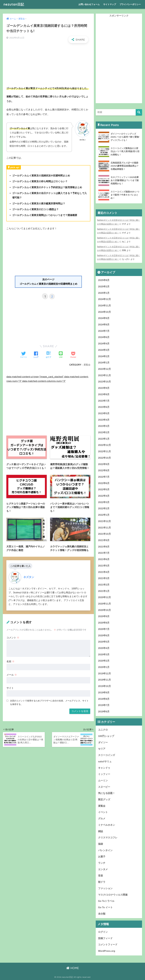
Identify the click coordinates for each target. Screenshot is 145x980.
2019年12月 (105, 674)
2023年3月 (104, 426)
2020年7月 (104, 629)
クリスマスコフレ (108, 838)
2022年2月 (104, 509)
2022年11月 (105, 451)
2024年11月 (105, 306)
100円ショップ (106, 736)
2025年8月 (104, 280)
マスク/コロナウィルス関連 (113, 895)
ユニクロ (103, 730)
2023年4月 (104, 420)
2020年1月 (104, 667)
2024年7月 (104, 331)
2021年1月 (104, 591)
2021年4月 (104, 572)
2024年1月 (104, 363)
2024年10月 (105, 312)
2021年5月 (104, 566)
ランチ (102, 863)
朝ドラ (102, 882)
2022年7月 (104, 477)
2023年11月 (105, 375)
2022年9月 (104, 464)
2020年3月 (104, 655)
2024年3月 (104, 350)
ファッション (105, 888)
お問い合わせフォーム (89, 4)
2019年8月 (104, 699)
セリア (102, 749)
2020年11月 (105, 604)
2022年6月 (104, 483)
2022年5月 (104, 490)
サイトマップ (110, 4)
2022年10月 (105, 458)
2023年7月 (104, 401)
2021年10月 (105, 534)
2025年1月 (104, 293)
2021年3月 (104, 578)
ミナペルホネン (107, 825)
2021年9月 (104, 540)
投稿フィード (105, 938)
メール (12, 675)
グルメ (102, 819)
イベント (103, 812)
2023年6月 (104, 407)
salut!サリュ (105, 762)
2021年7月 (104, 553)
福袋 (101, 844)
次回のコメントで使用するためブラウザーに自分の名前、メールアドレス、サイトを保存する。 (49, 702)
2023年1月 (104, 439)
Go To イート (105, 907)
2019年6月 (104, 712)
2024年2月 (104, 356)
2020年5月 (104, 642)
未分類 (102, 914)
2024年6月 (104, 337)
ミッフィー (104, 774)
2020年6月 (104, 636)
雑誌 (101, 831)
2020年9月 (104, 616)
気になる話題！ (107, 793)
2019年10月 (105, 686)
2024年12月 (105, 299)
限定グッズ (104, 800)
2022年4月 (104, 496)
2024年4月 (104, 344)
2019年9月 (104, 693)
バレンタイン (105, 850)
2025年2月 (104, 287)
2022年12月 (105, 445)
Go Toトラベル (106, 901)
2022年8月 (104, 470)
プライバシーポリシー (130, 4)
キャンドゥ (104, 768)
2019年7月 (104, 705)
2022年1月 (104, 515)
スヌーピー (104, 787)
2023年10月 (105, 382)
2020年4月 (104, 648)
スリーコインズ (107, 755)
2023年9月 (104, 388)
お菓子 (102, 857)
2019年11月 (105, 680)
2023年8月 (104, 394)
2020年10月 (105, 610)
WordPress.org (107, 951)
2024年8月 (104, 325)
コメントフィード (108, 945)
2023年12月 (105, 369)
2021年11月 (105, 528)
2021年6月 (104, 559)
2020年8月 (104, 623)
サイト (10, 688)
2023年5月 (104, 413)
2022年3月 (104, 502)
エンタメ (103, 869)
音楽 (101, 876)
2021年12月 (105, 521)
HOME (73, 968)
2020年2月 (104, 661)
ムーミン (103, 781)
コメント (13, 638)
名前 (10, 661)
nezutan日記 (14, 4)
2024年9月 (104, 318)
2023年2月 (104, 432)
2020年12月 (105, 597)
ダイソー (103, 743)
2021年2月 (104, 585)
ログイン (103, 932)
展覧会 (87, 365)
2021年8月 (104, 547)
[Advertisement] (48, 66)
